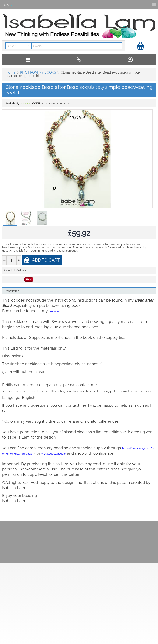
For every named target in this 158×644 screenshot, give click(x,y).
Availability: (13, 103)
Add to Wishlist (16, 270)
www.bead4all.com (54, 454)
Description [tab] (12, 291)
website (54, 311)
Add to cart (42, 260)
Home (11, 72)
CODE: (36, 103)
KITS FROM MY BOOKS (38, 72)
